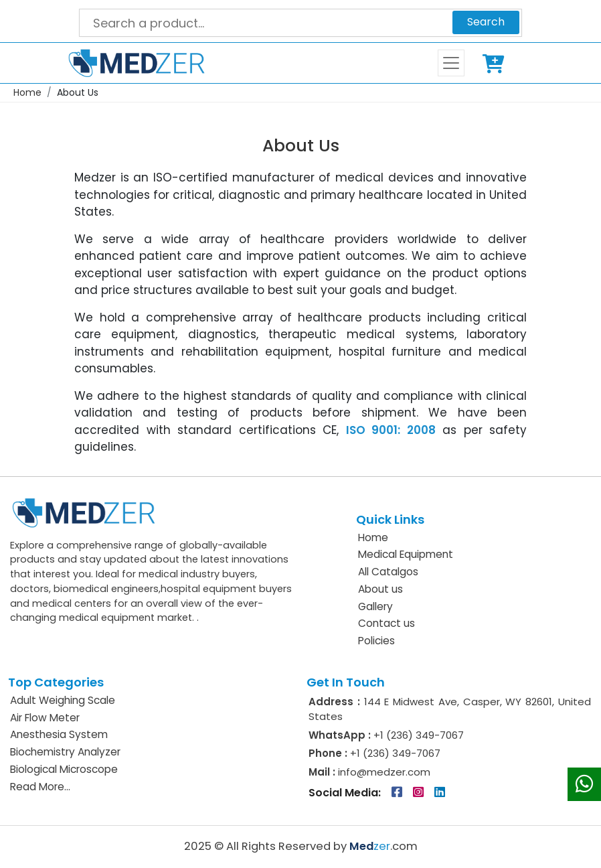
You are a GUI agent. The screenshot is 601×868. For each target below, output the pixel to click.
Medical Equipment (406, 554)
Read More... (40, 787)
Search (486, 22)
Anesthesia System (59, 734)
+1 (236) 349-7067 (419, 735)
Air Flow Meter (45, 718)
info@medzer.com (383, 772)
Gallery (375, 606)
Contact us (387, 623)
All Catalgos (388, 572)
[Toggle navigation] (451, 63)
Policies (376, 641)
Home (27, 92)
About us (380, 589)
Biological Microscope (64, 769)
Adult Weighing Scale (63, 700)
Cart (496, 63)
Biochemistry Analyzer (65, 752)
